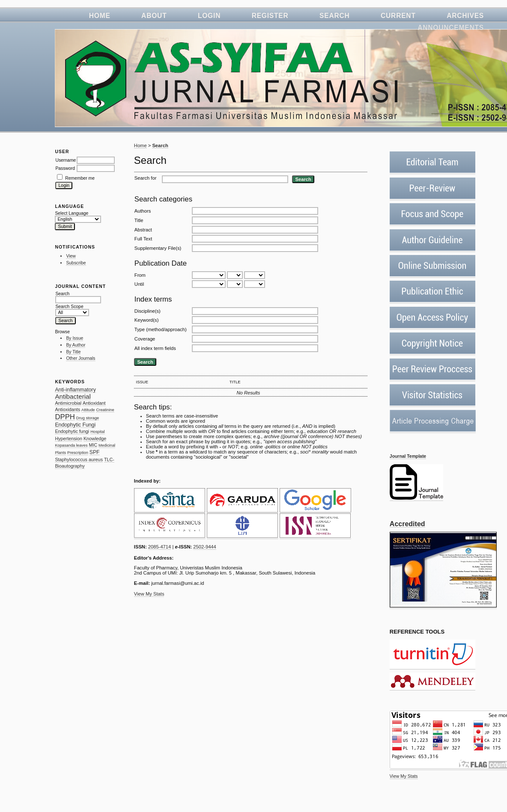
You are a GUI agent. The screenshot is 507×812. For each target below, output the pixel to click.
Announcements (451, 28)
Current (398, 16)
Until (139, 284)
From (140, 275)
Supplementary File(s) (158, 248)
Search (335, 16)
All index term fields (155, 348)
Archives (465, 16)
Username (66, 160)
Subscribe (76, 263)
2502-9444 (205, 547)
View (71, 256)
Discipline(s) (148, 311)
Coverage (145, 339)
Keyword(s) (147, 320)
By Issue (75, 338)
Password (65, 168)
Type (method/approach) (161, 329)
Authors (143, 211)
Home (100, 16)
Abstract (143, 230)
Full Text (143, 239)
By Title (73, 352)
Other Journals (81, 358)
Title (139, 220)
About (154, 16)
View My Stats (404, 776)
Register (270, 16)
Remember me (80, 178)
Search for (146, 178)
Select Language (72, 213)
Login (209, 16)
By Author (76, 345)
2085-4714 (160, 547)
